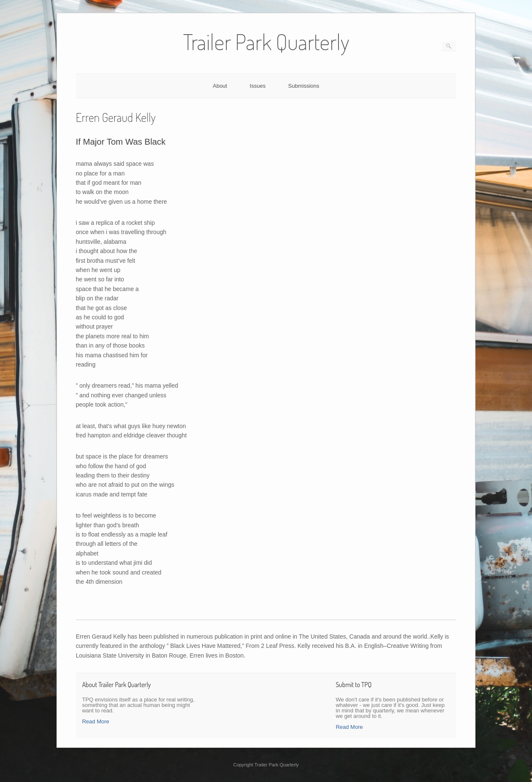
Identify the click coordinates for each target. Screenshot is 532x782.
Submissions (304, 86)
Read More (96, 721)
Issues (258, 86)
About (220, 86)
